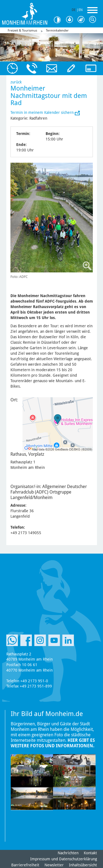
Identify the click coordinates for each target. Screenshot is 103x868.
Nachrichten (68, 853)
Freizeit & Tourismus (22, 30)
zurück (16, 82)
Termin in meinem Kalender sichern (43, 112)
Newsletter (54, 865)
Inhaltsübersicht (83, 865)
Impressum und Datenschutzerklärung (64, 859)
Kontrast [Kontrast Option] (59, 20)
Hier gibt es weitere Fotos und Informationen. (53, 743)
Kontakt (90, 853)
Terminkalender (57, 30)
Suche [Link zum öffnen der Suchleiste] (94, 20)
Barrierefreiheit (25, 865)
